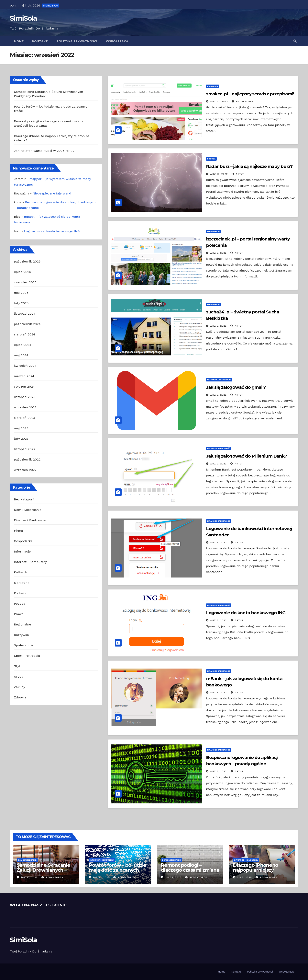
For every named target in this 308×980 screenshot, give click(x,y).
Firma (18, 531)
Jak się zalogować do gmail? (236, 387)
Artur (238, 174)
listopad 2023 (25, 397)
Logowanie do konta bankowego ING (52, 231)
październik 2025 (27, 261)
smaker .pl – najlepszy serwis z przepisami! (250, 94)
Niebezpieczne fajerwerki (52, 193)
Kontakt (40, 41)
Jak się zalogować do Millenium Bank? (247, 456)
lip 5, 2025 (244, 877)
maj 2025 (21, 293)
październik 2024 (27, 324)
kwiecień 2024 (25, 366)
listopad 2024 (25, 314)
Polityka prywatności (77, 41)
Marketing (22, 583)
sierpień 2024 (25, 334)
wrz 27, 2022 (219, 101)
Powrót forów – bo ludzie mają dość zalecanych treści (117, 870)
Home (19, 41)
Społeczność (24, 645)
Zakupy (20, 687)
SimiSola (23, 18)
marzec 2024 (24, 376)
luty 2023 (21, 439)
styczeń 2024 (24, 386)
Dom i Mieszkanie (28, 510)
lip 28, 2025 (173, 877)
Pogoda (20, 604)
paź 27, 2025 (29, 877)
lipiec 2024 (22, 345)
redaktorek (243, 101)
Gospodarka (23, 541)
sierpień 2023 (25, 418)
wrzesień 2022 (25, 470)
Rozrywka (21, 635)
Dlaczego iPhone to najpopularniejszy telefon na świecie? (255, 870)
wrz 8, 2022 (218, 542)
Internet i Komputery (30, 562)
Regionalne (22, 624)
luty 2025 (21, 303)
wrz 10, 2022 (219, 174)
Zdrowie (20, 697)
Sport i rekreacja (27, 656)
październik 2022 (27, 459)
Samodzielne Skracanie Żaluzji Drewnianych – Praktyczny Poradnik (43, 870)
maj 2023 (21, 428)
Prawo (19, 614)
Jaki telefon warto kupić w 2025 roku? (44, 151)
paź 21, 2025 (101, 877)
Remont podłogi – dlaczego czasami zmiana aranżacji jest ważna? (190, 870)
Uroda (19, 677)
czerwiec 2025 (25, 282)
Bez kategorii (24, 499)
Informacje (22, 551)
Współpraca (117, 41)
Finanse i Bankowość (30, 520)
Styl (17, 666)
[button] (295, 41)
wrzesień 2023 (25, 407)
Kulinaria (21, 572)
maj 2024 (21, 355)
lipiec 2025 (22, 272)
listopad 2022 (25, 449)
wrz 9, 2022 (218, 253)
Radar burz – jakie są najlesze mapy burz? (249, 166)
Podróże (20, 593)
